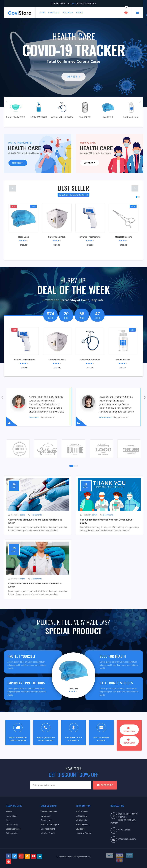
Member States (48, 833)
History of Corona (83, 833)
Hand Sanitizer (123, 359)
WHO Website (82, 812)
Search (9, 812)
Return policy (12, 833)
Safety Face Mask (57, 237)
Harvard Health (82, 825)
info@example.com (127, 839)
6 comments (108, 515)
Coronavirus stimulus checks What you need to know (35, 521)
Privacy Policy (12, 825)
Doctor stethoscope (90, 359)
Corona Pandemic (49, 812)
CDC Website (81, 816)
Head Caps (24, 237)
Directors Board (48, 829)
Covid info (80, 829)
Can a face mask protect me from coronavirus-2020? (107, 521)
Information (11, 816)
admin (23, 515)
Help (8, 820)
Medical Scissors (123, 237)
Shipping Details (13, 829)
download (129, 729)
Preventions (46, 820)
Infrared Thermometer (90, 237)
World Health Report (50, 825)
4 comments (37, 515)
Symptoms (46, 816)
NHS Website (82, 820)
